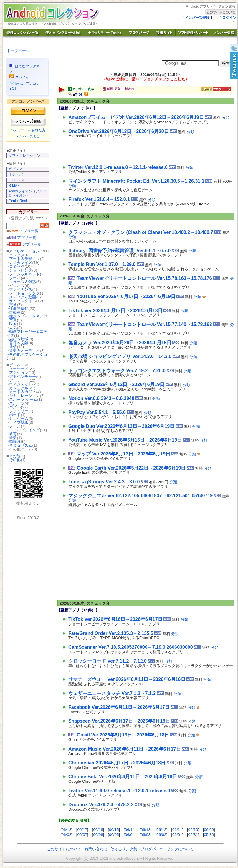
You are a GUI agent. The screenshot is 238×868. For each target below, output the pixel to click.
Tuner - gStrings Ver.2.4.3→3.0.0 (104, 482)
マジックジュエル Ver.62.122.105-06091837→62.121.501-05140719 (141, 496)
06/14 (130, 830)
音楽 (13, 438)
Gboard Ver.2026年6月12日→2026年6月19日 (116, 384)
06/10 (193, 830)
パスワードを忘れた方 (28, 130)
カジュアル (19, 388)
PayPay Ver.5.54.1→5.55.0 (97, 412)
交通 (13, 305)
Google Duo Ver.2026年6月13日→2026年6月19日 (121, 426)
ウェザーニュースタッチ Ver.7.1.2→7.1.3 (112, 693)
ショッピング (21, 270)
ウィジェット (21, 384)
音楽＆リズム (21, 445)
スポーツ (17, 403)
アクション (19, 373)
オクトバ (16, 174)
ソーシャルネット (24, 274)
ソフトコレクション (24, 156)
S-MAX (14, 186)
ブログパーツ (152, 849)
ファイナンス (21, 289)
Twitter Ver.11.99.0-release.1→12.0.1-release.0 (119, 791)
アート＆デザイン (24, 259)
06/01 (177, 835)
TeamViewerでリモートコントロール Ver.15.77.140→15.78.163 (144, 324)
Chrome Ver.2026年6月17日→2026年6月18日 (117, 763)
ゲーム (15, 365)
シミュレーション (24, 396)
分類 (226, 118)
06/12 (161, 830)
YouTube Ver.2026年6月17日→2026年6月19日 (126, 296)
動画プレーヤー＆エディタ (27, 333)
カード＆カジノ (23, 392)
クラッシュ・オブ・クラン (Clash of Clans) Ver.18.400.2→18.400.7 (141, 232)
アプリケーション (24, 251)
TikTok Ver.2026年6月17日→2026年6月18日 (115, 311)
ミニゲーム (19, 419)
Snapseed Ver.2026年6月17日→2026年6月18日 (119, 721)
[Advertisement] (137, 150)
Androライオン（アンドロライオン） (27, 193)
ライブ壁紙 (19, 422)
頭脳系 (15, 442)
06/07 (82, 835)
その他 (15, 456)
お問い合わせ (96, 849)
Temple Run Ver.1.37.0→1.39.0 (102, 264)
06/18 (66, 830)
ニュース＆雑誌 (23, 282)
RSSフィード (23, 77)
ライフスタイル (23, 301)
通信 (13, 347)
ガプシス (16, 169)
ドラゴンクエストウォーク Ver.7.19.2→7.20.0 (117, 371)
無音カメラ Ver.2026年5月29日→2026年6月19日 (120, 343)
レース (15, 426)
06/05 (114, 835)
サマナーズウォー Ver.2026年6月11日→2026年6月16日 (127, 679)
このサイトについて (64, 849)
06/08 (66, 835)
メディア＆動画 (23, 297)
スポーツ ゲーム (23, 399)
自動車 (15, 312)
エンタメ (17, 255)
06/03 (146, 835)
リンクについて (180, 849)
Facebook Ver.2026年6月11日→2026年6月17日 (119, 707)
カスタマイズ (21, 263)
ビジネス (17, 286)
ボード (15, 415)
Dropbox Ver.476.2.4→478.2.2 (101, 805)
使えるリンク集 (124, 849)
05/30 (209, 835)
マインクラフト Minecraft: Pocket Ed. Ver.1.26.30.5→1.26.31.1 (136, 181)
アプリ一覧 (24, 231)
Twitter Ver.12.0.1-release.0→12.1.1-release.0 (118, 167)
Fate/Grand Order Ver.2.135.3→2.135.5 (111, 633)
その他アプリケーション (27, 356)
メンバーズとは (28, 136)
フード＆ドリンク (24, 293)
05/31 (193, 835)
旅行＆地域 (19, 339)
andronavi (16, 180)
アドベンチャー (23, 376)
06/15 (114, 830)
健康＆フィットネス (26, 316)
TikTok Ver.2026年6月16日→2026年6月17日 (115, 619)
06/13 (146, 830)
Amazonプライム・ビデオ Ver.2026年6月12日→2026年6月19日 (136, 117)
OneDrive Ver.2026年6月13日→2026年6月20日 (119, 131)
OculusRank (18, 201)
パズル (15, 407)
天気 (13, 328)
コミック (17, 266)
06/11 (177, 830)
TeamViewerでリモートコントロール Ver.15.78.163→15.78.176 (144, 278)
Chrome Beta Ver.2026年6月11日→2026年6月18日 (123, 777)
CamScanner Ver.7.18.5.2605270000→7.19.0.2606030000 (131, 647)
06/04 (130, 835)
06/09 (209, 830)
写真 (13, 320)
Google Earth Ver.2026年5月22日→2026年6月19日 (131, 468)
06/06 (98, 835)
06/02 (161, 835)
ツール (15, 278)
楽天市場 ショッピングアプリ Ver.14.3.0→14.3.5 (120, 356)
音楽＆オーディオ (24, 351)
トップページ (18, 51)
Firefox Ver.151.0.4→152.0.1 (99, 199)
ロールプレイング (24, 430)
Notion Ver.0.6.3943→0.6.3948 (101, 398)
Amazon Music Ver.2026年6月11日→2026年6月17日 (125, 749)
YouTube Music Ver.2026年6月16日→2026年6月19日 (125, 440)
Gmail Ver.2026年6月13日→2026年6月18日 (123, 735)
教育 (13, 434)
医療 (13, 324)
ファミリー (19, 411)
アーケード (19, 369)
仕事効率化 (19, 309)
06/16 (98, 830)
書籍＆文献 (19, 343)
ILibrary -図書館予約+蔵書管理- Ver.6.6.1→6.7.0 (119, 251)
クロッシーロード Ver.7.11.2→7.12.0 (108, 661)
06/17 (82, 830)
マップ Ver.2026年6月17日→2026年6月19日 (123, 454)
